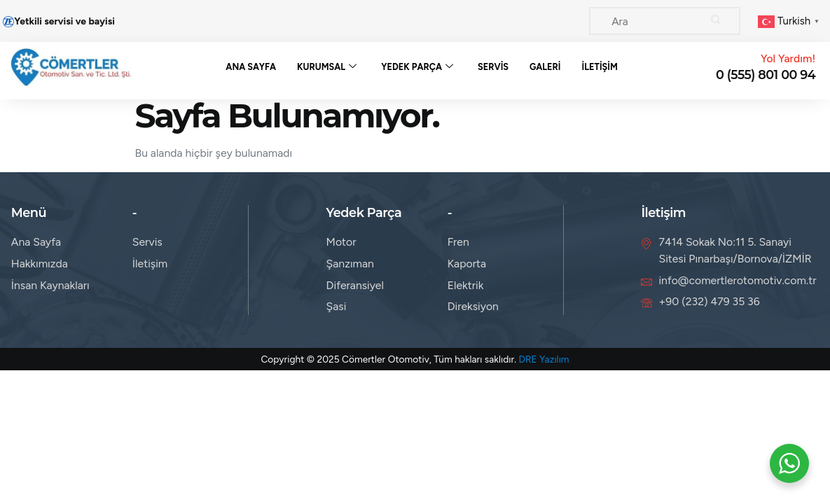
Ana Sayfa (250, 70)
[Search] (716, 21)
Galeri (545, 70)
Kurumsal (327, 70)
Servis (493, 70)
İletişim (600, 70)
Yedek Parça (417, 70)
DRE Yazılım (544, 364)
